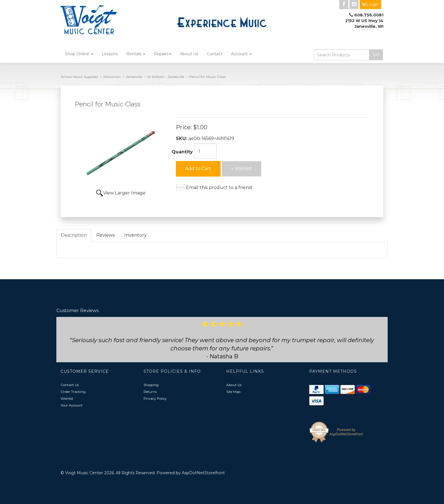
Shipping (151, 385)
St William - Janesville (166, 77)
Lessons (110, 54)
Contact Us (70, 385)
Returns (150, 392)
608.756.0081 (369, 15)
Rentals (136, 54)
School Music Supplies (79, 77)
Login (370, 5)
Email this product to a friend (219, 188)
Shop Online (79, 54)
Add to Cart (198, 169)
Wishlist (67, 398)
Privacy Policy (155, 398)
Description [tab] (74, 235)
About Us (189, 54)
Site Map (233, 392)
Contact (215, 54)
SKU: (182, 138)
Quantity (182, 152)
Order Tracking (73, 392)
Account (241, 54)
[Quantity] (205, 151)
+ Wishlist (242, 169)
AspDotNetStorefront (203, 473)
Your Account (72, 405)
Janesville (134, 77)
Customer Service (85, 371)
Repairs (163, 54)
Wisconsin (112, 77)
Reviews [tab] (105, 235)
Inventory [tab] (135, 235)
